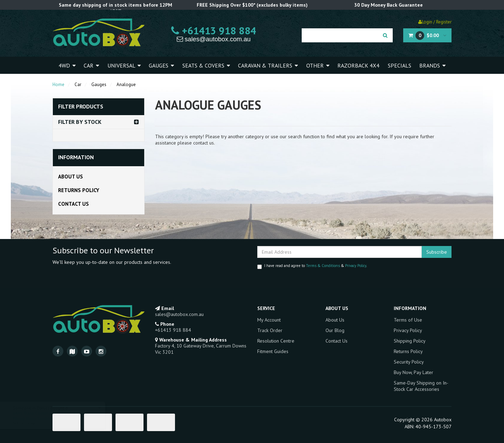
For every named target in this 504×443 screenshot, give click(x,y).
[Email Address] (339, 252)
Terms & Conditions (323, 266)
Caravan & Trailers (268, 65)
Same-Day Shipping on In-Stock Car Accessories (421, 386)
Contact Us (73, 204)
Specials (400, 65)
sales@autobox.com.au (214, 39)
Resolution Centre (276, 341)
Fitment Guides (273, 351)
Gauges (161, 65)
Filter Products (81, 107)
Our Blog (335, 330)
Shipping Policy (410, 341)
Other (318, 65)
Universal (124, 65)
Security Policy (409, 362)
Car (91, 65)
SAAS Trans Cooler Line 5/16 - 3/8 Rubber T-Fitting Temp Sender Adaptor (60, 416)
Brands (432, 65)
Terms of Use (408, 320)
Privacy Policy (356, 266)
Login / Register (435, 22)
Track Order (270, 330)
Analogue (126, 85)
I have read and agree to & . (312, 266)
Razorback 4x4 (358, 65)
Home (58, 85)
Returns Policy (79, 190)
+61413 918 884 (214, 30)
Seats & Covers (206, 65)
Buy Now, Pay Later (414, 372)
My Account (269, 320)
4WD (67, 65)
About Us (71, 177)
